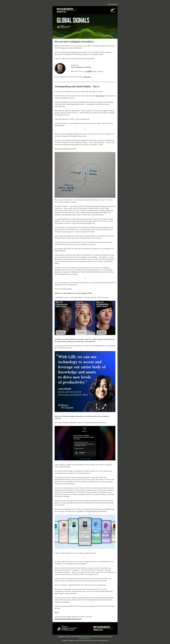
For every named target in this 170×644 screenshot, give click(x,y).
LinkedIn (89, 71)
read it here (100, 96)
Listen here (87, 77)
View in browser (113, 4)
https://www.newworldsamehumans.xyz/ (68, 619)
